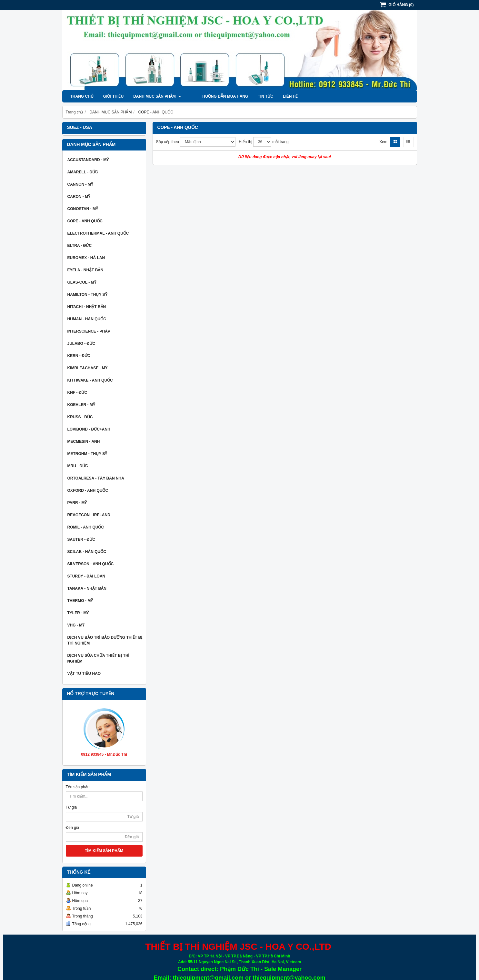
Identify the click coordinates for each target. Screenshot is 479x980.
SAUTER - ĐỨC (81, 539)
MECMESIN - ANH (84, 441)
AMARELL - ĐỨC (83, 172)
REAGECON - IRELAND (89, 515)
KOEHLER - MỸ (81, 405)
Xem (383, 142)
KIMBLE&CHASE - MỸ (87, 368)
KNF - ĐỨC (77, 393)
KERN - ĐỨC (79, 356)
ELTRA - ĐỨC (80, 246)
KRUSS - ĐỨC (80, 417)
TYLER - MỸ (78, 613)
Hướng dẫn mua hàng (214, 96)
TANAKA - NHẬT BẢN (87, 588)
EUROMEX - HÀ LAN (86, 258)
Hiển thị (245, 142)
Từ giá (71, 807)
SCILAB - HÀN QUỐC (87, 552)
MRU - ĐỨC (78, 466)
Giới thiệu (113, 96)
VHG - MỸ (76, 625)
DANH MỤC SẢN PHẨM (157, 96)
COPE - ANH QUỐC (85, 221)
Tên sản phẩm (78, 787)
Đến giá (73, 828)
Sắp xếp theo (168, 142)
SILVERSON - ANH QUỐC (91, 564)
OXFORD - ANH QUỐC (88, 490)
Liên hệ (279, 96)
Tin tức (254, 96)
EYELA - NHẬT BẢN (85, 270)
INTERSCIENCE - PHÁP (89, 331)
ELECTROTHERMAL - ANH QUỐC (98, 233)
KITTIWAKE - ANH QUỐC (90, 380)
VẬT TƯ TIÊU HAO (84, 674)
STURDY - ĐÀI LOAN (86, 576)
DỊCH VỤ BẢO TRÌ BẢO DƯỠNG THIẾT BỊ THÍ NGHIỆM (105, 640)
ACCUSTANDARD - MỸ (88, 160)
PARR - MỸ (77, 503)
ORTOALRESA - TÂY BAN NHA (96, 478)
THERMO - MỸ (80, 601)
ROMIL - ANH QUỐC (86, 527)
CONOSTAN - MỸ (83, 209)
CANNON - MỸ (80, 184)
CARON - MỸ (79, 197)
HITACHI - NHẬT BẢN (87, 307)
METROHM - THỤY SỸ (87, 454)
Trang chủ (82, 96)
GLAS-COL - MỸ (82, 282)
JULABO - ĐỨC (81, 344)
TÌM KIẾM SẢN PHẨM (104, 851)
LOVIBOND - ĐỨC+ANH (89, 429)
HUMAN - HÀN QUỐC (87, 319)
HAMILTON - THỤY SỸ (87, 295)
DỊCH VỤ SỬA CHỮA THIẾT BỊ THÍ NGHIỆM (98, 658)
